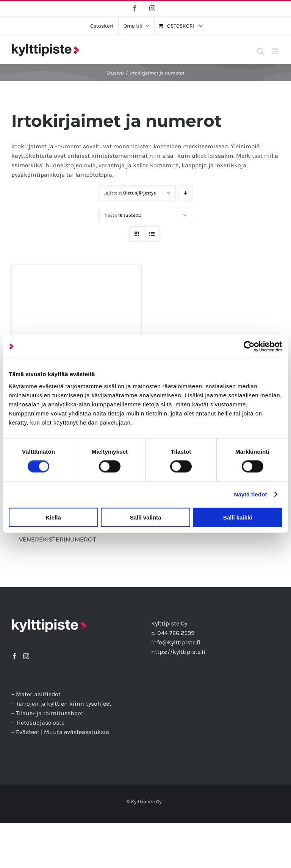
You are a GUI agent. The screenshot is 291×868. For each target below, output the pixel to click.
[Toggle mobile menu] (276, 51)
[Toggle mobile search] (260, 51)
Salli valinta (146, 517)
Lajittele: (130, 193)
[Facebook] (14, 656)
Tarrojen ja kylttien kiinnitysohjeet (64, 704)
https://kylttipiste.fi (178, 652)
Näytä (123, 215)
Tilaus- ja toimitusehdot (50, 713)
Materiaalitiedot (38, 694)
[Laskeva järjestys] (185, 193)
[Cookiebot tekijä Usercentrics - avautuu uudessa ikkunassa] (249, 347)
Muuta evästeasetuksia (77, 732)
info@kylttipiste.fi (176, 642)
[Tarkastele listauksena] (152, 234)
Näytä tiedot (251, 494)
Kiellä (53, 517)
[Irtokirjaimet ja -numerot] (77, 330)
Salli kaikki (238, 517)
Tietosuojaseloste (40, 723)
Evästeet (28, 732)
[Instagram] (26, 656)
